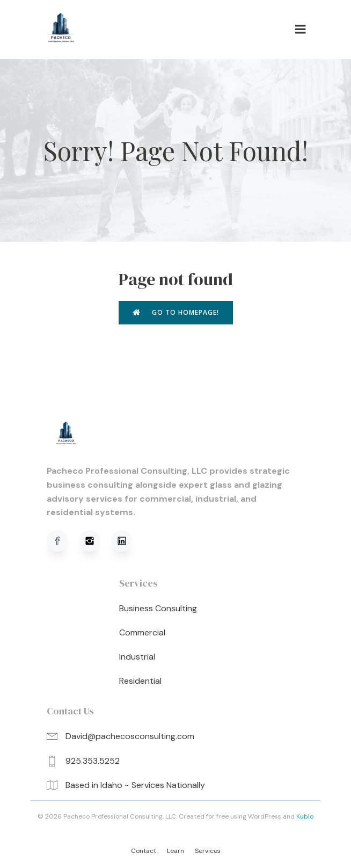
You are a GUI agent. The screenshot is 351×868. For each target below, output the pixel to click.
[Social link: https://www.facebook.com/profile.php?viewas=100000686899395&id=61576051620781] (63, 541)
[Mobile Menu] (301, 30)
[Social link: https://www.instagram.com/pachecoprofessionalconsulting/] (95, 541)
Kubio (305, 816)
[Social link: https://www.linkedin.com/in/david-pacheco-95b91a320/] (127, 541)
